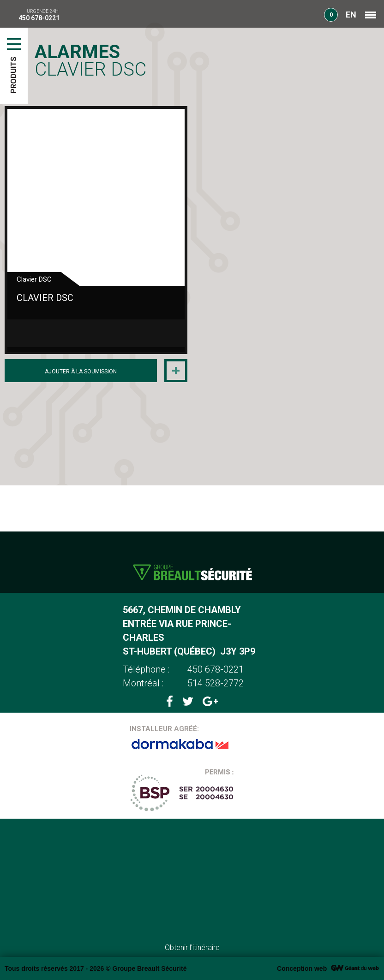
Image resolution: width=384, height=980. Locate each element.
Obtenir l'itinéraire (192, 948)
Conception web (302, 968)
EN (351, 15)
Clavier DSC (45, 298)
